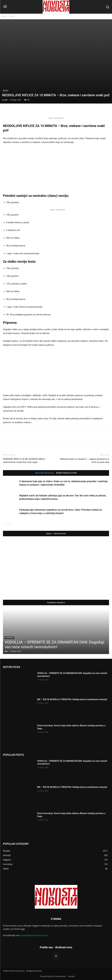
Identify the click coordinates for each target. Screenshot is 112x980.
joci (6, 100)
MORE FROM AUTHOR (66, 473)
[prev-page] (5, 524)
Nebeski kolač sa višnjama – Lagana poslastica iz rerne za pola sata (85, 461)
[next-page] (10, 524)
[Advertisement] (56, 169)
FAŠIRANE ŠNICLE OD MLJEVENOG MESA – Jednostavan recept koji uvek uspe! (25, 461)
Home (4, 16)
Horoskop (9, 638)
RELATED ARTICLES (45, 473)
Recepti (12, 16)
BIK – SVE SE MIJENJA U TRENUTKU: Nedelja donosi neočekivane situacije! (72, 699)
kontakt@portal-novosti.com (34, 935)
